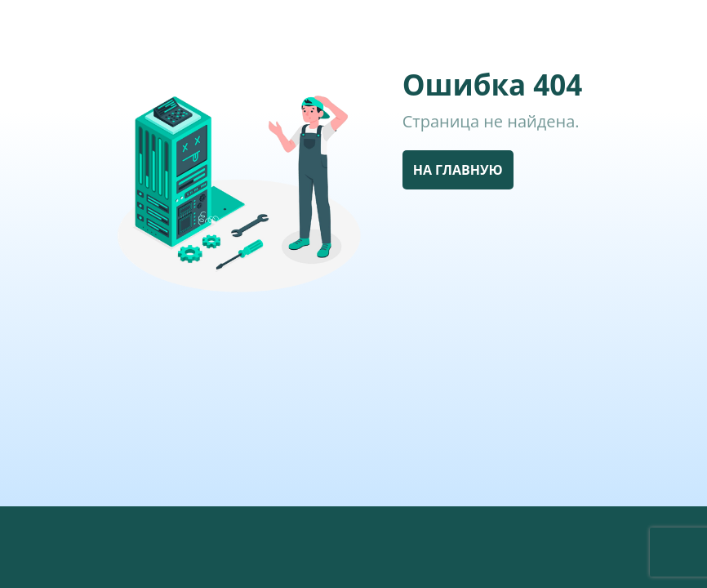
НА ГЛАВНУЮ (458, 170)
